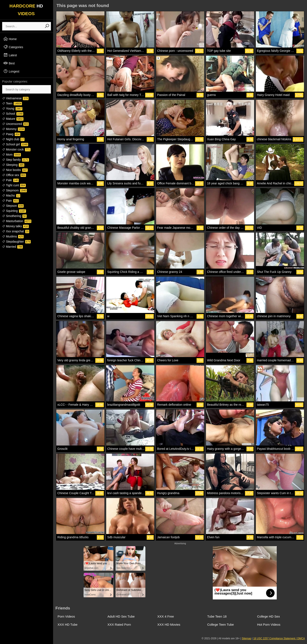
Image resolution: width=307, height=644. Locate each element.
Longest (11, 71)
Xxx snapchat (16, 231)
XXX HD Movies (169, 624)
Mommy (13, 129)
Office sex (14, 175)
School (13, 114)
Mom (12, 155)
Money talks (15, 226)
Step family (16, 160)
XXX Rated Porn (119, 624)
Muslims (13, 236)
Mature (13, 119)
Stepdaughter (16, 242)
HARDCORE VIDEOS (26, 10)
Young (12, 109)
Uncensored (15, 124)
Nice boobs (15, 170)
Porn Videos (66, 616)
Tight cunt (14, 185)
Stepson (13, 206)
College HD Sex (269, 616)
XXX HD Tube (67, 624)
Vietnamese (15, 98)
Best (9, 63)
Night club (13, 139)
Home (10, 39)
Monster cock (16, 149)
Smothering (14, 216)
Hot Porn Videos (269, 624)
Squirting (14, 211)
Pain (10, 201)
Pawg (11, 134)
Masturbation (17, 221)
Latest (10, 55)
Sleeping (13, 165)
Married (12, 247)
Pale (10, 180)
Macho (11, 195)
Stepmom (14, 190)
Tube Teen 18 (217, 616)
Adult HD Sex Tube (121, 616)
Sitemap (246, 638)
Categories (13, 47)
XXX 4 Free (166, 616)
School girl (15, 144)
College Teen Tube (221, 624)
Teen (12, 103)
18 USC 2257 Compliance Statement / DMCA (279, 638)
